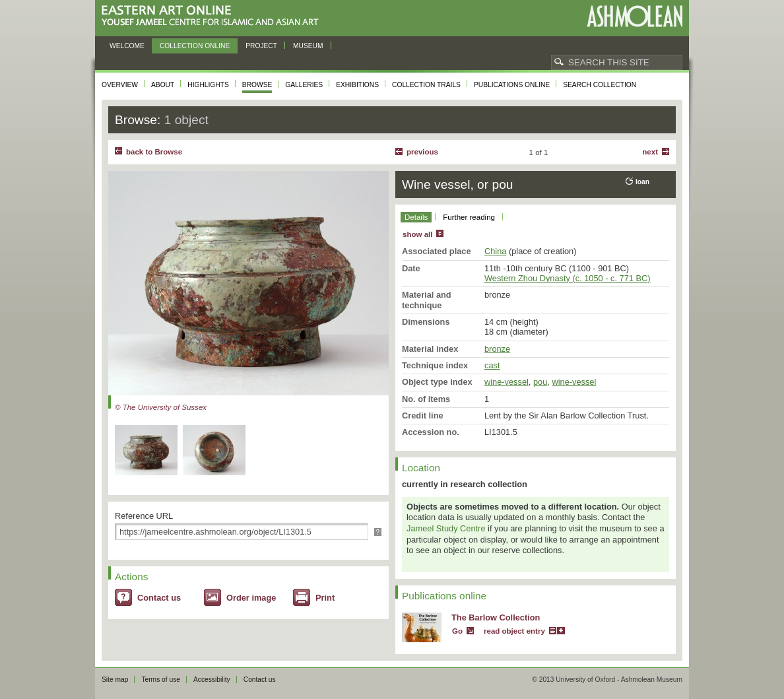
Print (325, 598)
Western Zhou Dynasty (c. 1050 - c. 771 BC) (568, 278)
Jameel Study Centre (446, 528)
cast (492, 365)
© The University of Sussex (161, 407)
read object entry (514, 631)
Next (650, 152)
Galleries (304, 85)
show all (417, 234)
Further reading (469, 217)
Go (457, 631)
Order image (251, 598)
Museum (308, 46)
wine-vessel (506, 382)
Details (416, 217)
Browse (257, 85)
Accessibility (212, 680)
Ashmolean (635, 16)
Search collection (600, 85)
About (163, 85)
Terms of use (161, 680)
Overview (120, 85)
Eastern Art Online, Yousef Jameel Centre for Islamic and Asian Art (213, 16)
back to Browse (154, 152)
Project (261, 46)
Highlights (208, 85)
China (495, 251)
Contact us (159, 598)
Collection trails (426, 85)
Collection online (195, 46)
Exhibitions (357, 85)
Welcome (127, 46)
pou (540, 382)
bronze (497, 349)
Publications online (512, 85)
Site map (115, 680)
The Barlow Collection (496, 617)
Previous (422, 152)
